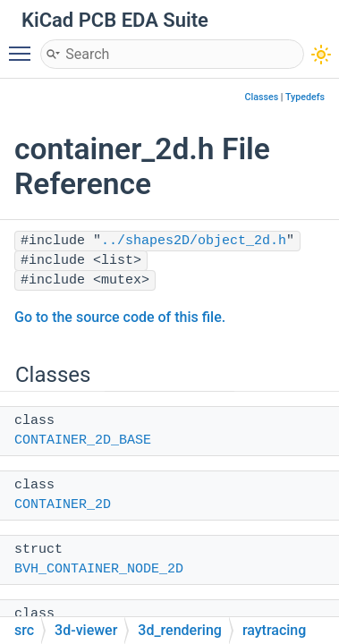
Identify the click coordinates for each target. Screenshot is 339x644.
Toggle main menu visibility (24, 46)
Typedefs (305, 97)
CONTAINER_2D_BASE (83, 441)
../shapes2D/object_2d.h (194, 241)
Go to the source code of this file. (120, 317)
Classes (262, 97)
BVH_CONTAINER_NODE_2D (99, 569)
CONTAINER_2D (63, 505)
